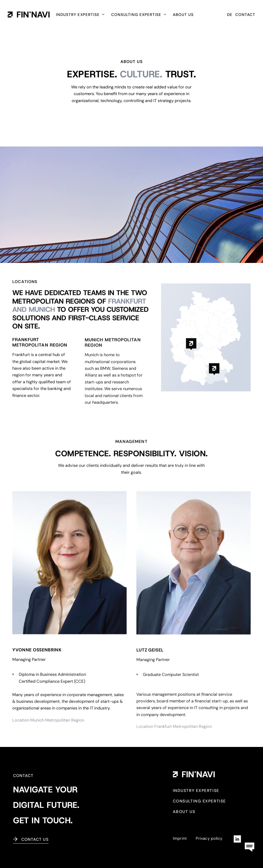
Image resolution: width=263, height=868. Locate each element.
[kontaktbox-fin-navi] (250, 840)
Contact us (35, 839)
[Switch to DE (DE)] (230, 15)
